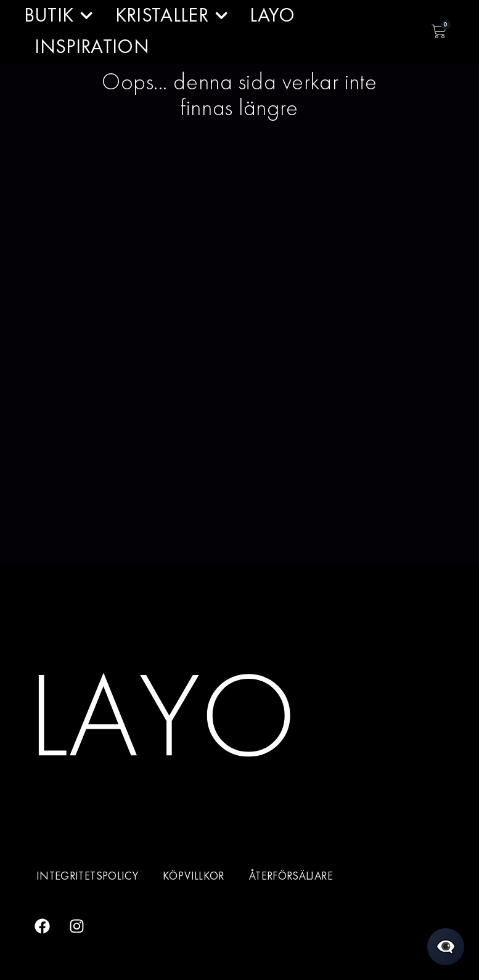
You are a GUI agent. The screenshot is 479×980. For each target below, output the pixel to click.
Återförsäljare (291, 876)
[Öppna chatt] (446, 947)
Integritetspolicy (87, 876)
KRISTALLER (172, 16)
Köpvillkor (194, 876)
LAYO (272, 15)
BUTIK (59, 16)
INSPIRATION (92, 47)
